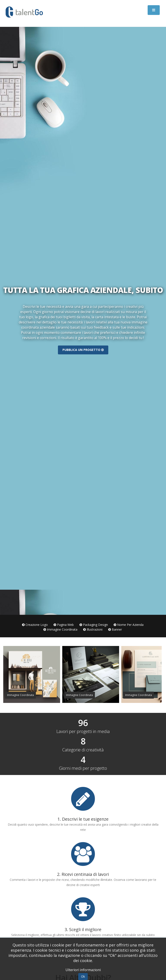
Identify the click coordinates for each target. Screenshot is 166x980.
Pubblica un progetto (83, 350)
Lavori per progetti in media (83, 731)
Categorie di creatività (83, 750)
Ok (83, 976)
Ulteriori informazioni (83, 970)
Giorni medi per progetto (83, 768)
